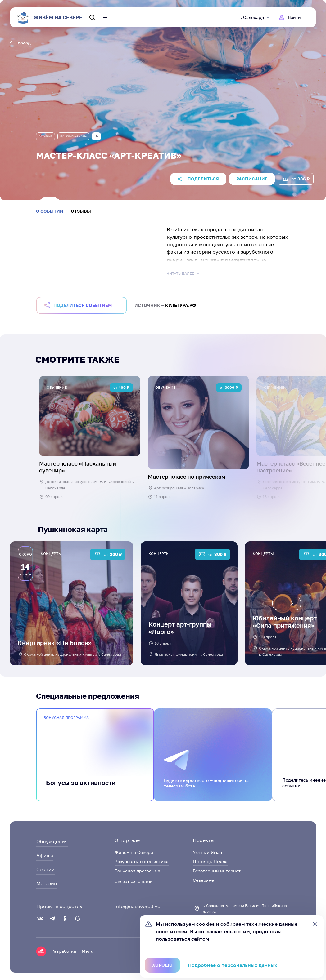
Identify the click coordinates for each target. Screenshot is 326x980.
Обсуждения (52, 841)
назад (20, 43)
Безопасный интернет (217, 871)
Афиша (45, 855)
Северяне (203, 880)
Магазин (47, 883)
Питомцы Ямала (210, 861)
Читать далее (183, 273)
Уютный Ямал (207, 852)
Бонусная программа (137, 871)
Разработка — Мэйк (72, 951)
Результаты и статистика (142, 861)
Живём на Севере (134, 852)
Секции (45, 869)
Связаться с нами (134, 881)
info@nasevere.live (137, 906)
